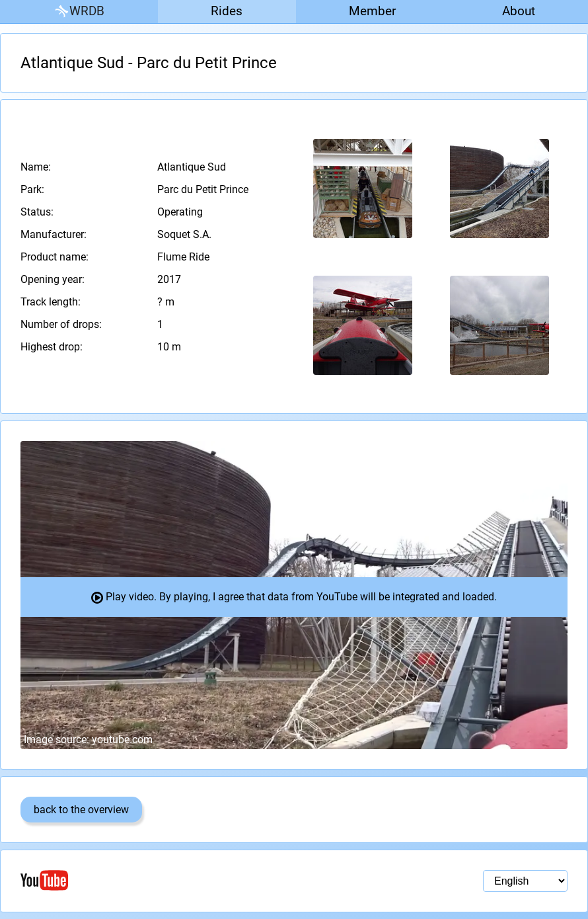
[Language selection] (525, 881)
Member (372, 11)
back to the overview (81, 810)
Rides (227, 11)
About (519, 11)
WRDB (79, 12)
